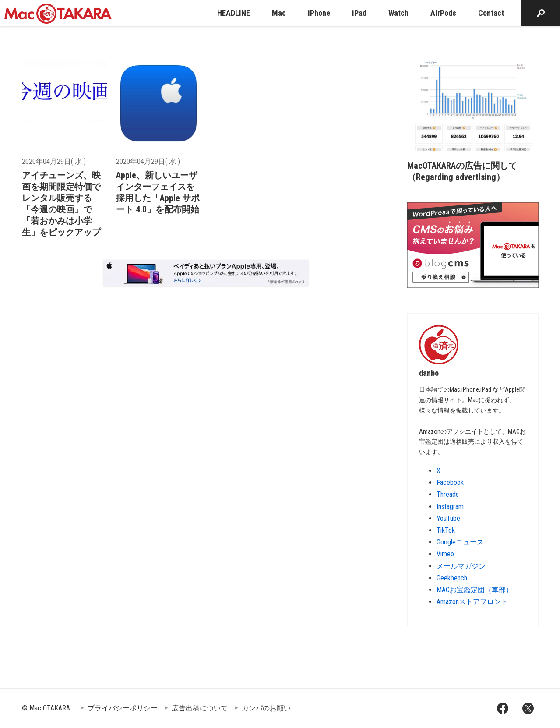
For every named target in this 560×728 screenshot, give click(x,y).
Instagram (450, 507)
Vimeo (445, 554)
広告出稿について (200, 708)
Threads (448, 494)
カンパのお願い (266, 708)
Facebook (450, 482)
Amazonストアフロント (472, 602)
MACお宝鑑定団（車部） (475, 590)
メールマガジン (461, 566)
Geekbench (452, 578)
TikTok (446, 530)
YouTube (448, 518)
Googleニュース (460, 542)
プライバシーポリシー (123, 708)
